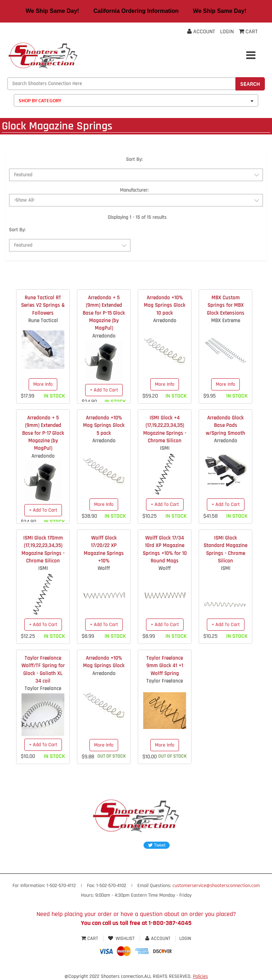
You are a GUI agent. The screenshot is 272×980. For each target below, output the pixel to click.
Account (201, 32)
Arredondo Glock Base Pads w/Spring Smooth (225, 425)
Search (250, 84)
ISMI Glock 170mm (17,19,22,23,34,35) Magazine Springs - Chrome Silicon (43, 549)
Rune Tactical (43, 321)
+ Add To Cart (104, 390)
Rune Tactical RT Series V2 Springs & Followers (43, 305)
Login (227, 32)
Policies (200, 976)
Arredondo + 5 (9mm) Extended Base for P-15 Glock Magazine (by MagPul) (104, 313)
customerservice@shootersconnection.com (216, 886)
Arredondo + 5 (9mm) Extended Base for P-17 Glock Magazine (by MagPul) (43, 433)
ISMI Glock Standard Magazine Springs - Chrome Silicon (225, 549)
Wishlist (122, 939)
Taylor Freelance (43, 688)
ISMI (165, 448)
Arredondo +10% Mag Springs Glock (104, 662)
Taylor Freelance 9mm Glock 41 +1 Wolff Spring (165, 666)
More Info (43, 384)
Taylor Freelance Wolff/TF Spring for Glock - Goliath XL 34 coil (43, 669)
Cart (90, 939)
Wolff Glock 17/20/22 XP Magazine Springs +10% (104, 549)
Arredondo (104, 336)
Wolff (104, 568)
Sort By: (134, 159)
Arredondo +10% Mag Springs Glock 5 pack (104, 425)
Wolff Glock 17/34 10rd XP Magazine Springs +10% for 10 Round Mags (165, 549)
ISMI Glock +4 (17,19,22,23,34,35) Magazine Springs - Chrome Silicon (165, 429)
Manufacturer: (134, 190)
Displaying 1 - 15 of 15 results (137, 217)
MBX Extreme (226, 321)
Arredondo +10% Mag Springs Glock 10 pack (165, 305)
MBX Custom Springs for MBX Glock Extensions (226, 305)
